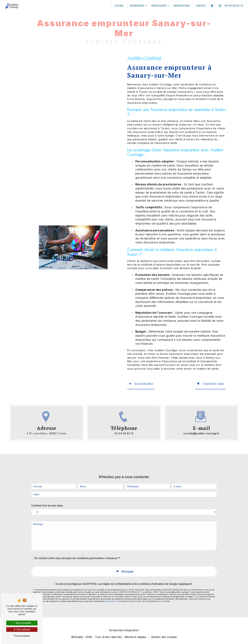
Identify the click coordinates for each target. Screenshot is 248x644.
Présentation (181, 6)
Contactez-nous (209, 383)
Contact (200, 6)
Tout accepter (22, 623)
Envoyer (128, 564)
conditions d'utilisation (151, 577)
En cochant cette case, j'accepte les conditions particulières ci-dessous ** (77, 550)
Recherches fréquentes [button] (124, 630)
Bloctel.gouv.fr (111, 594)
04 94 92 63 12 (230, 6)
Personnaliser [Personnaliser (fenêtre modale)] (22, 636)
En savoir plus (141, 383)
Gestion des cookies (164, 637)
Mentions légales (135, 637)
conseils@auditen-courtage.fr (201, 433)
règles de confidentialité (117, 577)
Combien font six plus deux (47, 498)
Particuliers (158, 6)
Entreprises (137, 6)
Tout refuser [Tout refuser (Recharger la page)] (22, 629)
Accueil (119, 6)
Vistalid (78, 637)
